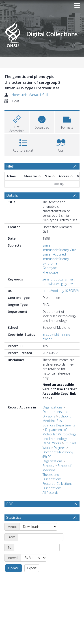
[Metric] (38, 538)
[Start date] (41, 548)
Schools (48, 466)
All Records (51, 493)
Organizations (53, 407)
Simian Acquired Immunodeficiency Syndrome (56, 259)
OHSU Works (52, 443)
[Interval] (34, 569)
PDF (10, 504)
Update (14, 579)
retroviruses (51, 284)
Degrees (59, 448)
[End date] (37, 558)
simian (70, 279)
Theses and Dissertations (52, 477)
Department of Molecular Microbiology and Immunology (59, 434)
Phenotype (50, 272)
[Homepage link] (42, 33)
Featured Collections (57, 484)
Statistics (14, 528)
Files (10, 166)
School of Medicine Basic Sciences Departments (59, 421)
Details (12, 195)
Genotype (50, 268)
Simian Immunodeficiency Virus (60, 248)
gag (64, 284)
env (70, 284)
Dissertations (52, 488)
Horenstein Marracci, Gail (30, 95)
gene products (53, 279)
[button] (67, 121)
